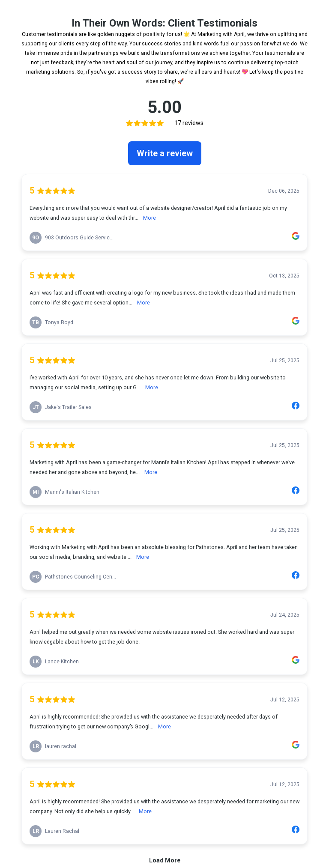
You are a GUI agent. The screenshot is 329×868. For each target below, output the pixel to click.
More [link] (150, 218)
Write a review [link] (165, 153)
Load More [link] (165, 860)
